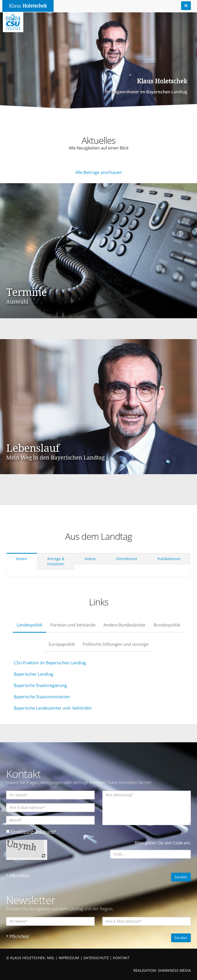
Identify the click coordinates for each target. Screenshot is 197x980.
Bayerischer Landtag (34, 674)
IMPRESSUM (69, 958)
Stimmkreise (127, 559)
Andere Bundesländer (125, 625)
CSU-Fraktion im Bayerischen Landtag (50, 663)
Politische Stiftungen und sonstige (116, 644)
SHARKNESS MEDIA (174, 970)
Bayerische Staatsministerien (42, 697)
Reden (22, 559)
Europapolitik (62, 644)
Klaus (28, 6)
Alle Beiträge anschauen (99, 172)
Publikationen (169, 559)
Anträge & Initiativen (56, 561)
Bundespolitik (167, 625)
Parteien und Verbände (73, 625)
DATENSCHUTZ (96, 958)
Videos (90, 559)
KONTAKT (121, 958)
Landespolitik (29, 625)
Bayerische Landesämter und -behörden (53, 708)
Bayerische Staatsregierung (40, 685)
